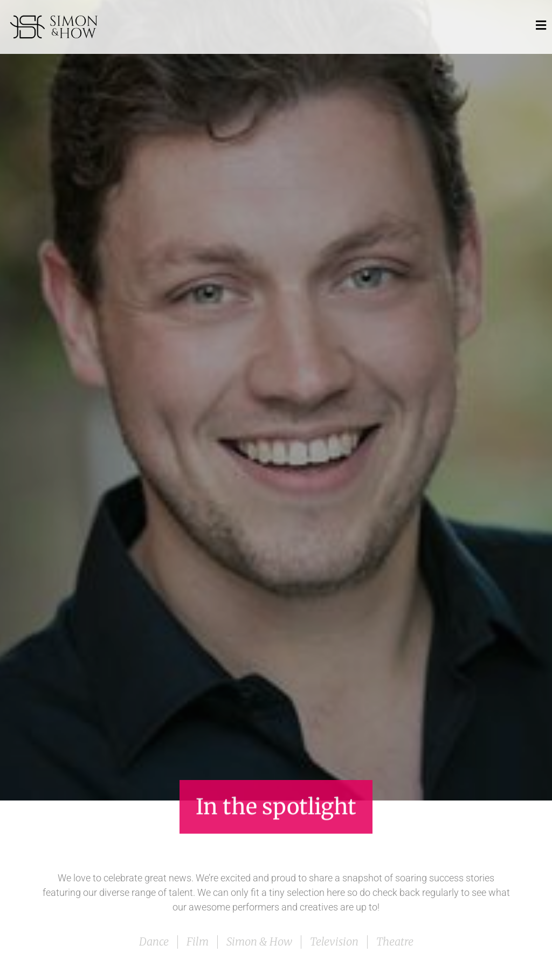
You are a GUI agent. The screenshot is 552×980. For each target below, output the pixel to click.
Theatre (395, 941)
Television (334, 941)
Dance (154, 941)
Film (198, 941)
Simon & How (259, 941)
